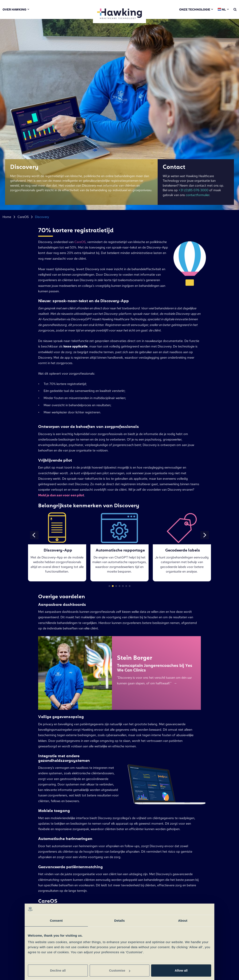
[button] (34, 535)
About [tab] (183, 921)
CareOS (23, 217)
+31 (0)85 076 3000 (193, 190)
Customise (120, 970)
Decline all (58, 970)
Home (7, 217)
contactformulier (197, 195)
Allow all (181, 970)
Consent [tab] (56, 921)
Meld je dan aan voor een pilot (61, 495)
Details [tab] (119, 921)
